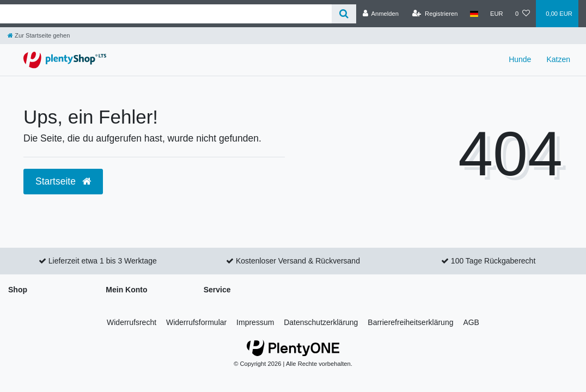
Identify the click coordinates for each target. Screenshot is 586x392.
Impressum (255, 322)
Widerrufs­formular (196, 322)
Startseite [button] (63, 181)
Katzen (558, 59)
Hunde (520, 59)
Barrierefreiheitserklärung (410, 322)
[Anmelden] (380, 14)
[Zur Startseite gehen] (39, 35)
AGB (471, 322)
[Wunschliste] (523, 14)
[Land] (474, 14)
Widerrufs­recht (132, 322)
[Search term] (166, 14)
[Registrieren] (435, 14)
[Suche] (344, 14)
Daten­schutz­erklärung (321, 322)
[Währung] (497, 14)
